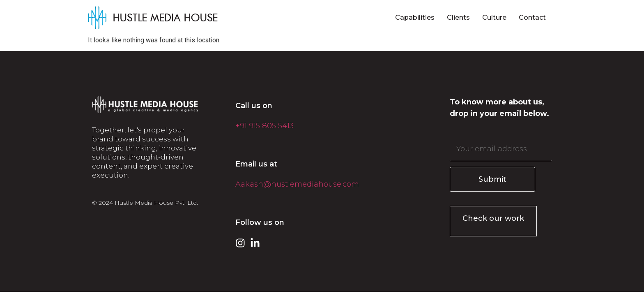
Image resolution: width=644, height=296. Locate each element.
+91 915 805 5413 (264, 126)
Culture (494, 17)
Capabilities (415, 17)
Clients (458, 17)
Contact (532, 17)
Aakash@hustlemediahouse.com (297, 184)
